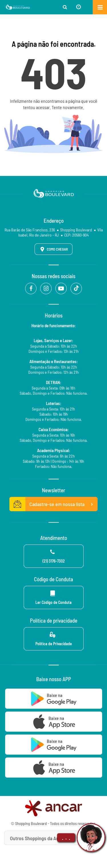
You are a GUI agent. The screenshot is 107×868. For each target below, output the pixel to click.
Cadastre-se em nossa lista (54, 504)
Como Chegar (53, 249)
